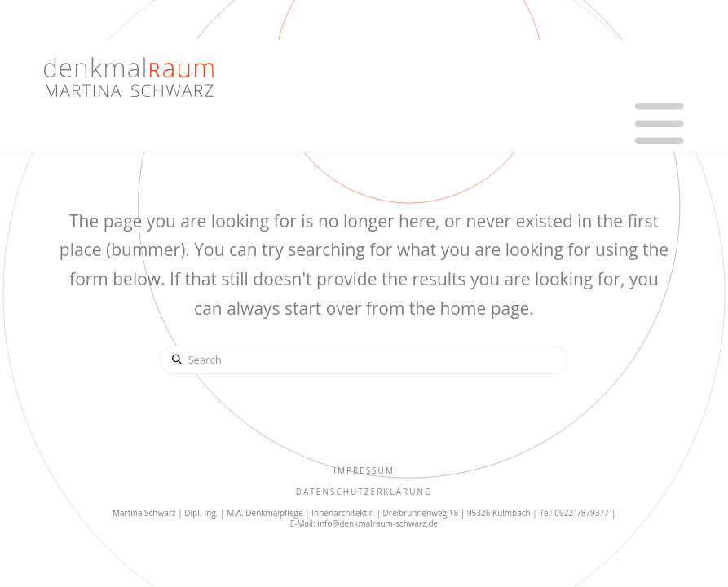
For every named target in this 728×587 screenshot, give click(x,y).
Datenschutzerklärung (364, 492)
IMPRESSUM (364, 470)
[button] (660, 124)
